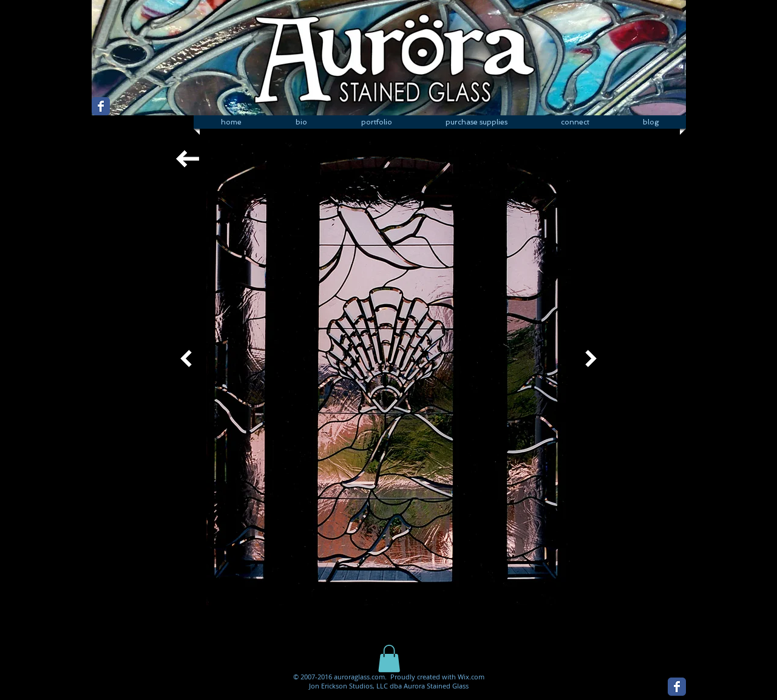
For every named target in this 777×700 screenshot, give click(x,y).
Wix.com (471, 677)
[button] (376, 122)
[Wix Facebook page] (101, 106)
